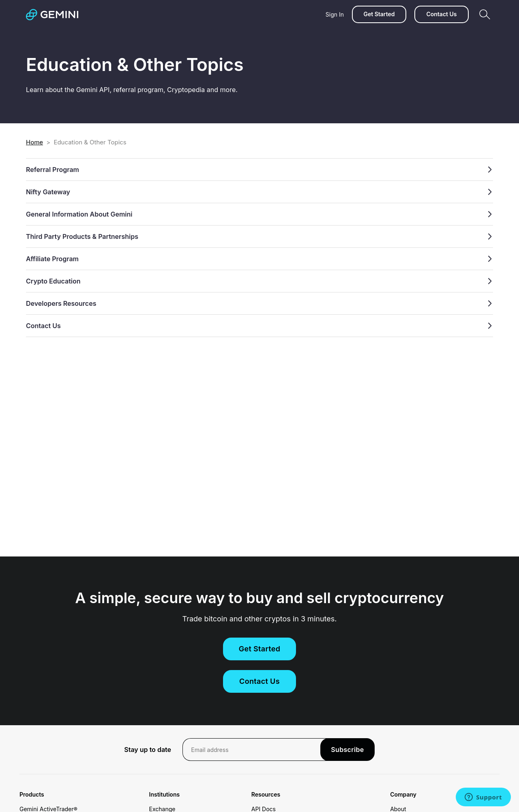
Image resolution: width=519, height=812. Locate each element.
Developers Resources (259, 303)
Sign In (335, 14)
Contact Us (441, 14)
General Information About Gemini (259, 214)
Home (34, 142)
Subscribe (347, 750)
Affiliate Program (259, 259)
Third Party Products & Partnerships (259, 236)
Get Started (379, 14)
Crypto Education (259, 281)
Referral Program (259, 170)
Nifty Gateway (259, 192)
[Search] (485, 14)
